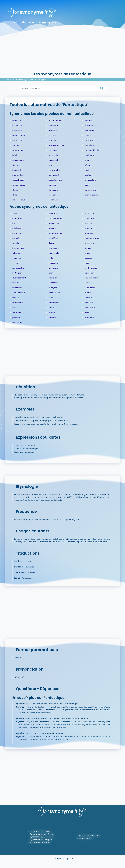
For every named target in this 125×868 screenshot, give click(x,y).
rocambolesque (56, 233)
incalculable (90, 218)
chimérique (17, 140)
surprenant (90, 130)
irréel (15, 155)
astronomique (19, 185)
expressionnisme (92, 195)
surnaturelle (54, 253)
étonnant (17, 120)
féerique (16, 145)
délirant (16, 190)
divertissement (19, 278)
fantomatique (19, 200)
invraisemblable (92, 150)
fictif (51, 273)
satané (16, 238)
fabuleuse (17, 313)
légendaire (53, 268)
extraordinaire (55, 120)
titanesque (54, 248)
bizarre (88, 135)
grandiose (53, 213)
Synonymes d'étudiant (40, 842)
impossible (53, 263)
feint (51, 298)
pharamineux (91, 243)
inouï (87, 170)
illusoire (52, 243)
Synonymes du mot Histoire (42, 837)
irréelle (52, 308)
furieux (15, 213)
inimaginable (54, 170)
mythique (17, 273)
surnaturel (53, 160)
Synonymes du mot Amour (42, 834)
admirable (53, 155)
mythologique (91, 268)
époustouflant (55, 180)
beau (87, 160)
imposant (17, 170)
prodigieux (53, 125)
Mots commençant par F (23, 80)
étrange (52, 185)
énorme (52, 135)
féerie (15, 165)
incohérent (90, 155)
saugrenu (17, 258)
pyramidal (17, 318)
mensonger (54, 223)
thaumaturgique (92, 238)
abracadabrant (19, 135)
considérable (54, 293)
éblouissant (54, 175)
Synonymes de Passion (40, 831)
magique (53, 130)
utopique (17, 263)
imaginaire (53, 150)
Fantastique (40, 80)
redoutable (90, 288)
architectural (90, 180)
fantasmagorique (57, 145)
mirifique (89, 223)
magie (88, 253)
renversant (17, 233)
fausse (52, 313)
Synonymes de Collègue (41, 840)
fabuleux (89, 120)
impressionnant (56, 218)
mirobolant (17, 228)
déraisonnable (91, 190)
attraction (89, 273)
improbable (54, 303)
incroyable (17, 125)
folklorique (17, 253)
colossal (52, 140)
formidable (90, 145)
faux (87, 263)
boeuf (87, 185)
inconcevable (18, 248)
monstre (52, 228)
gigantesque (18, 150)
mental (16, 298)
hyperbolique (18, 218)
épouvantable (19, 293)
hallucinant (90, 318)
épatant (89, 175)
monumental (91, 228)
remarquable (18, 268)
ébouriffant (18, 323)
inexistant (89, 303)
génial (87, 165)
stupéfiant (53, 238)
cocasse (89, 258)
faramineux (54, 200)
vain (14, 308)
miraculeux (17, 130)
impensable (18, 303)
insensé (16, 223)
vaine (87, 313)
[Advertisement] (62, 53)
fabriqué (89, 298)
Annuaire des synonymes (89, 835)
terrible (16, 243)
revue (87, 283)
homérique (90, 213)
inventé (88, 293)
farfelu (52, 258)
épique (88, 248)
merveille (16, 283)
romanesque (90, 233)
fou (50, 165)
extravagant (90, 140)
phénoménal (18, 175)
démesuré (53, 190)
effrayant (53, 288)
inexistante (90, 308)
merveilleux (90, 125)
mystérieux (17, 288)
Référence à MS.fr (85, 838)
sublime (52, 318)
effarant (52, 195)
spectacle (53, 283)
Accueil (8, 80)
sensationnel (18, 160)
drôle (15, 195)
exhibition (53, 278)
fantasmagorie (92, 278)
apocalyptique (19, 180)
